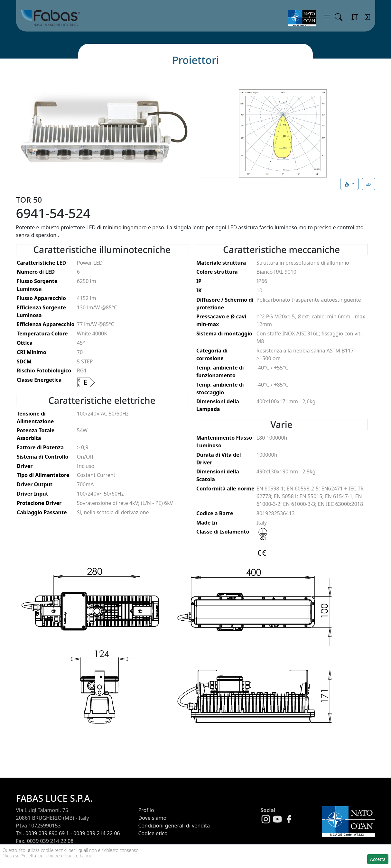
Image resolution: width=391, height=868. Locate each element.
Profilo (146, 810)
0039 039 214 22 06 (97, 833)
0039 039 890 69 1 (47, 833)
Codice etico (153, 833)
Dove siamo (153, 818)
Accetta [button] (378, 859)
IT (355, 17)
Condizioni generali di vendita (174, 826)
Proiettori (195, 60)
